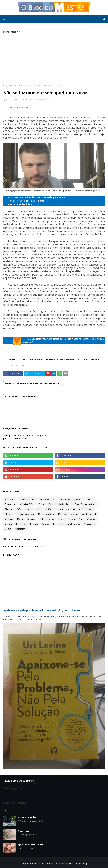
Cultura (20, 86)
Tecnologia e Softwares (70, 524)
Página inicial (9, 86)
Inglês (81, 509)
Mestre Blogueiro (13, 100)
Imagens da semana (66, 509)
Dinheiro (9, 509)
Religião (45, 524)
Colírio (41, 504)
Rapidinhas (21, 524)
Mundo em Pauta (89, 514)
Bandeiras (65, 499)
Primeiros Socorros (88, 519)
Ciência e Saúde (27, 504)
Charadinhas (11, 504)
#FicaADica (10, 499)
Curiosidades (65, 504)
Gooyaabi (62, 863)
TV (54, 524)
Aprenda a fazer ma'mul (31, 844)
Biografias (78, 499)
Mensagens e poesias (68, 514)
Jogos (91, 509)
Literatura (9, 514)
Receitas (34, 524)
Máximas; (9, 519)
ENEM (19, 509)
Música (20, 519)
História (49, 509)
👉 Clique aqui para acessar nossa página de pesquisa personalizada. (25, 437)
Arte (55, 499)
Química (9, 524)
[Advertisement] (54, 59)
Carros (90, 499)
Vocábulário (21, 529)
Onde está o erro (47, 519)
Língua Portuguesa (26, 514)
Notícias (31, 519)
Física (39, 509)
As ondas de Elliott (28, 817)
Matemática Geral (46, 514)
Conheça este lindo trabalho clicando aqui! (24, 546)
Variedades (89, 524)
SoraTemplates (37, 863)
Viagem (8, 529)
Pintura (72, 519)
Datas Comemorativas (85, 504)
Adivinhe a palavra (27, 499)
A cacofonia (24, 831)
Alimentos (14, 365)
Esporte (29, 509)
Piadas (61, 519)
